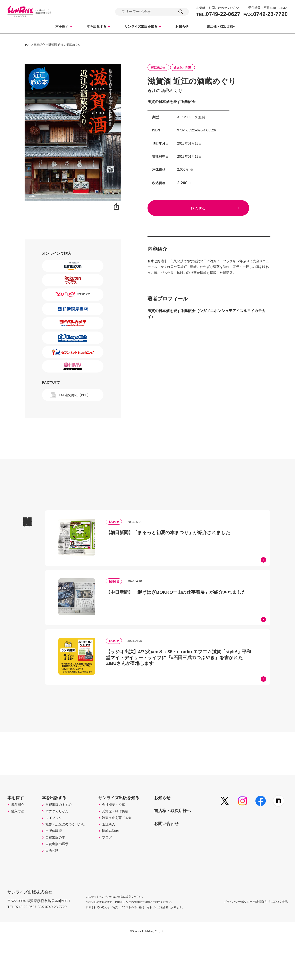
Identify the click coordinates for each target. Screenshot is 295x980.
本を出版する (96, 27)
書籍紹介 (19, 832)
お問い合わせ (181, 850)
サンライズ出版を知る (141, 27)
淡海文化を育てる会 (126, 849)
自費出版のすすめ (63, 832)
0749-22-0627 (218, 14)
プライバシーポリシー (228, 941)
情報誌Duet (119, 866)
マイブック (57, 849)
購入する (209, 211)
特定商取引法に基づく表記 (270, 941)
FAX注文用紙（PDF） (75, 395)
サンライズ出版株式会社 (33, 929)
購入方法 (19, 840)
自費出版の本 (59, 875)
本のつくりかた (61, 840)
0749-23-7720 (265, 14)
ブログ (115, 875)
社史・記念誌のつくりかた (70, 858)
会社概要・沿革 (123, 832)
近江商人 (117, 858)
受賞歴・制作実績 (125, 840)
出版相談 (55, 892)
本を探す (62, 27)
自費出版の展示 (61, 883)
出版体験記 (57, 866)
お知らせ (182, 27)
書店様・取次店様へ (221, 27)
